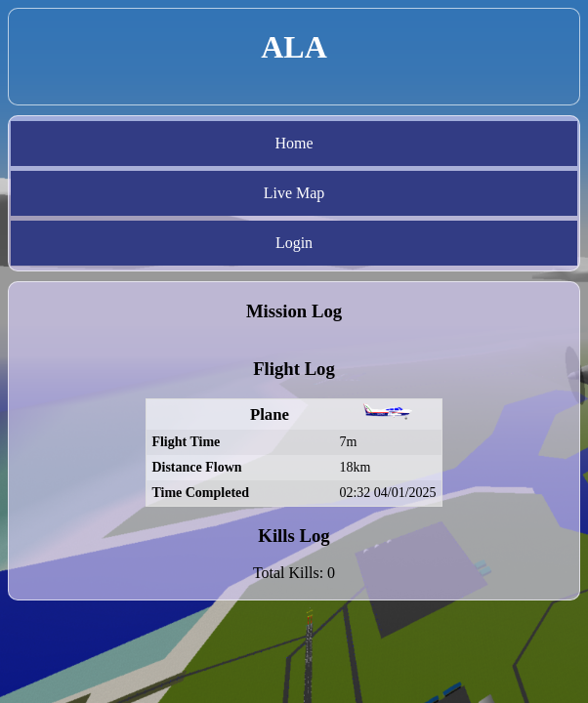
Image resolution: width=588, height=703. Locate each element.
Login (294, 243)
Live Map (294, 193)
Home (294, 143)
